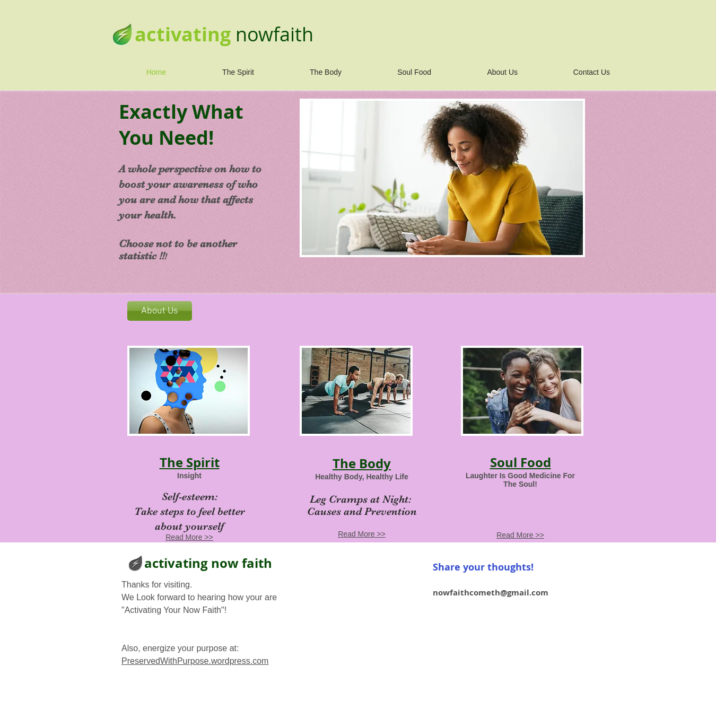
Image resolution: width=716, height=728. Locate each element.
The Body (362, 463)
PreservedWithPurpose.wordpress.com (195, 661)
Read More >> (189, 537)
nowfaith (274, 34)
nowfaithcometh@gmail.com (491, 593)
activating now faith (208, 563)
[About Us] (160, 311)
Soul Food (521, 462)
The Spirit (190, 462)
